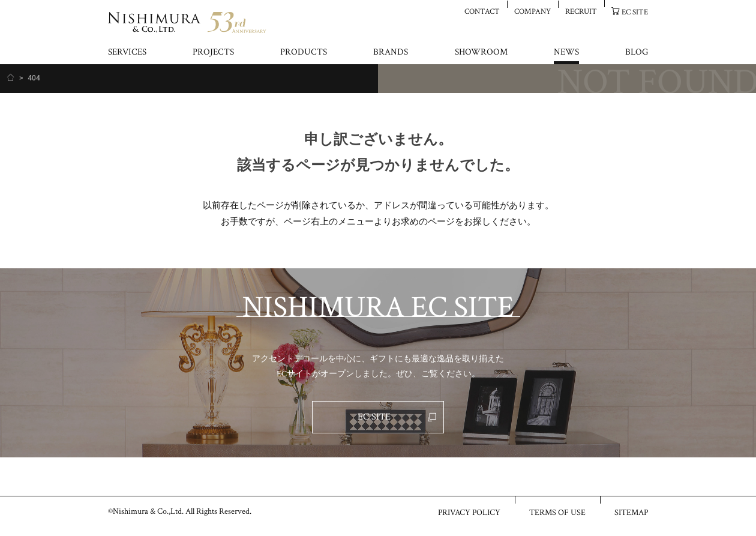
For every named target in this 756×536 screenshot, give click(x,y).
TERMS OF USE (557, 512)
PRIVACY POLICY (469, 512)
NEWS (566, 53)
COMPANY (532, 11)
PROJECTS (213, 53)
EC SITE (635, 12)
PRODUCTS (304, 53)
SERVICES (127, 53)
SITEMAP (631, 512)
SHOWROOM (481, 53)
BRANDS (391, 53)
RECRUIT (581, 11)
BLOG (637, 53)
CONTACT (482, 11)
